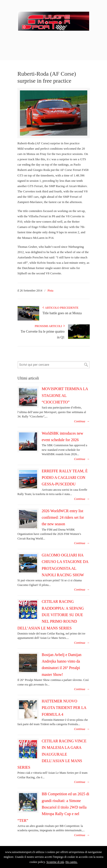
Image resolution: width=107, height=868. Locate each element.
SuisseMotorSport (54, 20)
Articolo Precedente (61, 308)
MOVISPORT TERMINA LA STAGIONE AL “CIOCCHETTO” (65, 395)
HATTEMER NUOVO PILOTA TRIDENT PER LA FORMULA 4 (64, 708)
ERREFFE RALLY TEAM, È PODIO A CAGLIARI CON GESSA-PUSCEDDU (65, 478)
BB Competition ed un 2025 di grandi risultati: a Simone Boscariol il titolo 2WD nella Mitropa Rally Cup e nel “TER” (53, 807)
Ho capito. (71, 862)
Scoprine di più (55, 862)
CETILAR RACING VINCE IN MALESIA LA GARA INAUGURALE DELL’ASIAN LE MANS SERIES (52, 754)
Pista (50, 291)
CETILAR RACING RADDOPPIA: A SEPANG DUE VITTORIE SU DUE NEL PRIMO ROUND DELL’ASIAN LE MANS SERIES (51, 615)
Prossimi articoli (50, 326)
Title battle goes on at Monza (62, 313)
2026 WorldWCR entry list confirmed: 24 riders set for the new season (63, 518)
